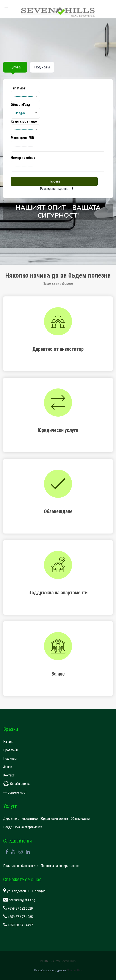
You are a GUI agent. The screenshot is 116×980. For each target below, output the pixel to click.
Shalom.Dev (74, 970)
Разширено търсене (58, 189)
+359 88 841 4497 (18, 925)
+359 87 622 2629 (18, 908)
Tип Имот (18, 88)
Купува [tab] (15, 67)
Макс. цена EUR (22, 138)
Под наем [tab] (42, 67)
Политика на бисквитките (21, 866)
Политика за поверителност (60, 866)
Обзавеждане (80, 819)
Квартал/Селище (24, 121)
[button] (25, 97)
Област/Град (20, 105)
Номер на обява (23, 158)
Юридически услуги (54, 819)
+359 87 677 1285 (18, 917)
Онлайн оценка (17, 784)
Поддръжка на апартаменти (23, 827)
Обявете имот (15, 792)
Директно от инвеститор (20, 819)
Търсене (54, 181)
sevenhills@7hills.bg (19, 900)
